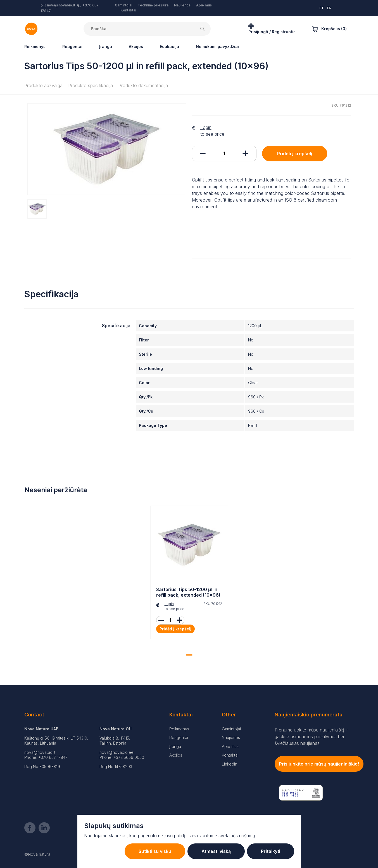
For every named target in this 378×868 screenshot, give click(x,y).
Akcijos (136, 46)
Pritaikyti (271, 851)
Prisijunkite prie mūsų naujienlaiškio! (319, 764)
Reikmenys (35, 46)
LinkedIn (230, 764)
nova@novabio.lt (61, 5)
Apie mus (204, 5)
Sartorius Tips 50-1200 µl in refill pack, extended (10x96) (188, 592)
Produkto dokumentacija (143, 85)
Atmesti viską (216, 851)
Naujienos (182, 5)
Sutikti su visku (155, 851)
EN (329, 8)
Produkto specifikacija (91, 85)
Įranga (106, 46)
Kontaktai (128, 10)
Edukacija (169, 46)
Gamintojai (123, 5)
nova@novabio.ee (117, 752)
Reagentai (72, 46)
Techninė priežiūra (153, 5)
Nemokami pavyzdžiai (217, 46)
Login (206, 127)
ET (322, 8)
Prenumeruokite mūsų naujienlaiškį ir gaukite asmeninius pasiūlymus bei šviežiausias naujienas (311, 737)
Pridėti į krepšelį (295, 154)
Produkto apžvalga (43, 85)
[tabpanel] (189, 574)
